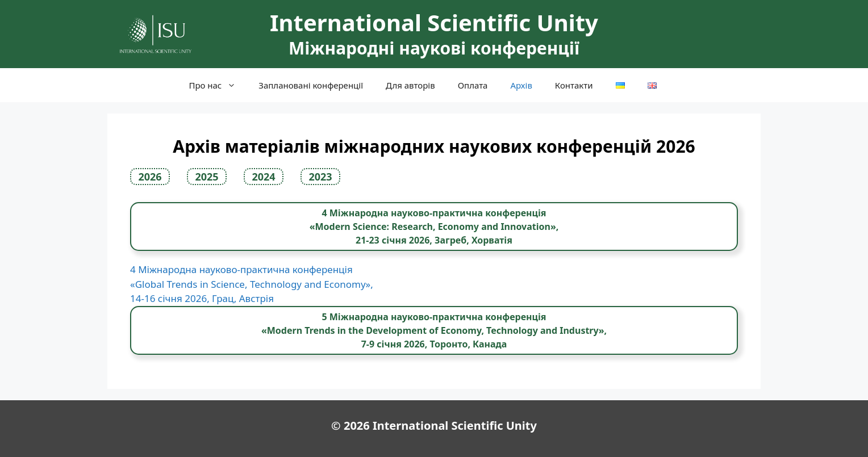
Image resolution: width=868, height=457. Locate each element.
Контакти (574, 85)
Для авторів (410, 85)
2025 (206, 177)
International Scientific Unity (434, 22)
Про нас (218, 85)
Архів (521, 85)
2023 (320, 177)
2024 (263, 177)
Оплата (473, 85)
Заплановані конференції (311, 85)
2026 (150, 177)
